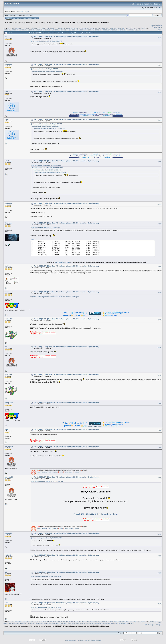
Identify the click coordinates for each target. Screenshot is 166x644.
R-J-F (7, 572)
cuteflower (8, 64)
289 (72, 28)
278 (43, 28)
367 (136, 30)
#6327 (160, 224)
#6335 (160, 447)
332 (42, 30)
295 (88, 28)
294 (85, 28)
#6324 (160, 120)
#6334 (160, 430)
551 (140, 30)
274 (32, 28)
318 (5, 30)
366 (133, 30)
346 (80, 30)
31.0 (27, 15)
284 (59, 28)
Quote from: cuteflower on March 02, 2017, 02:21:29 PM (46, 41)
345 (77, 30)
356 (106, 30)
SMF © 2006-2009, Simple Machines (91, 640)
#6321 (160, 37)
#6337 (160, 534)
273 (29, 28)
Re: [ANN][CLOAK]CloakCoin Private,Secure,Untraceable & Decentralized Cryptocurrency (67, 477)
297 (93, 28)
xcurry (7, 429)
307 (120, 28)
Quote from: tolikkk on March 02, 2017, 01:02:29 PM (45, 228)
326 (26, 30)
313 (136, 28)
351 (93, 30)
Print (160, 30)
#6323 (160, 92)
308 (123, 28)
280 (48, 28)
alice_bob (8, 223)
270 (21, 28)
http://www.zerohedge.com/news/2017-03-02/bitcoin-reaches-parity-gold (55, 297)
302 (107, 28)
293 (83, 28)
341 (66, 30)
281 (51, 28)
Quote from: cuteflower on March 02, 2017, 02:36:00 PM (46, 124)
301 (104, 28)
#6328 (160, 267)
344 (74, 30)
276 (37, 28)
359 (114, 30)
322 (15, 30)
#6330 (160, 320)
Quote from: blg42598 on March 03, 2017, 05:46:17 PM (46, 577)
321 (13, 30)
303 (110, 28)
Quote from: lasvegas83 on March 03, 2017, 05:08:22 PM (47, 538)
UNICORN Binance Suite (62, 263)
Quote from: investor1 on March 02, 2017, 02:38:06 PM (46, 166)
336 (53, 30)
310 (128, 28)
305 (115, 28)
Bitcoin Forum (8, 23)
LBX (6, 603)
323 (18, 30)
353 (98, 30)
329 (34, 30)
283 (56, 28)
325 (23, 30)
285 (61, 28)
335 (50, 30)
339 (61, 30)
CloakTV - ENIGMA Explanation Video (96, 514)
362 (123, 30)
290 (75, 28)
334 (47, 30)
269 (19, 28)
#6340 (160, 604)
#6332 (160, 375)
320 (10, 30)
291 (77, 28)
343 (72, 30)
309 (126, 28)
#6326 (160, 204)
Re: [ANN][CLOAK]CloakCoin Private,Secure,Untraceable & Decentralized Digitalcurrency (67, 37)
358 (112, 30)
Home (9, 18)
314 (139, 28)
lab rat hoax (9, 292)
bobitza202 (9, 319)
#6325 (160, 162)
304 (112, 28)
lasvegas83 (9, 446)
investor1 (8, 92)
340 (64, 30)
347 (82, 30)
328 (32, 30)
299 (99, 28)
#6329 (160, 293)
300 (101, 28)
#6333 (160, 403)
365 (130, 30)
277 (40, 28)
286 (64, 28)
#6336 (160, 478)
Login (24, 18)
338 (58, 30)
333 (45, 30)
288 (69, 28)
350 (90, 30)
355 (104, 30)
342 (69, 30)
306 (118, 28)
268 (16, 28)
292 (80, 28)
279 (45, 28)
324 (21, 30)
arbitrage (8, 266)
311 (131, 28)
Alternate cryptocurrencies (23, 23)
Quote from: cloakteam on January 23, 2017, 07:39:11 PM (47, 482)
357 (109, 30)
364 (128, 30)
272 (27, 28)
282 (53, 28)
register (28, 12)
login (22, 12)
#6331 (160, 348)
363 (125, 30)
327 (29, 30)
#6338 (160, 556)
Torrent (31, 15)
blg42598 (8, 555)
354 (101, 30)
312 (134, 28)
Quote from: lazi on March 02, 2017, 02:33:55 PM (44, 69)
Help (14, 18)
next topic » (158, 27)
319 (7, 30)
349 (88, 30)
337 (56, 30)
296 (91, 28)
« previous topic (156, 26)
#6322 (160, 65)
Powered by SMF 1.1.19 (72, 640)
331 (40, 30)
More (36, 18)
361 (120, 30)
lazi (6, 37)
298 (96, 28)
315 (142, 28)
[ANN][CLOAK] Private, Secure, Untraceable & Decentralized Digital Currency (81, 23)
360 (117, 30)
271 (24, 28)
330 (37, 30)
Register (30, 18)
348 (85, 30)
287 (67, 28)
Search (19, 18)
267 (13, 28)
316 (144, 28)
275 (35, 28)
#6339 (160, 573)
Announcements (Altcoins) (43, 23)
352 (96, 30)
